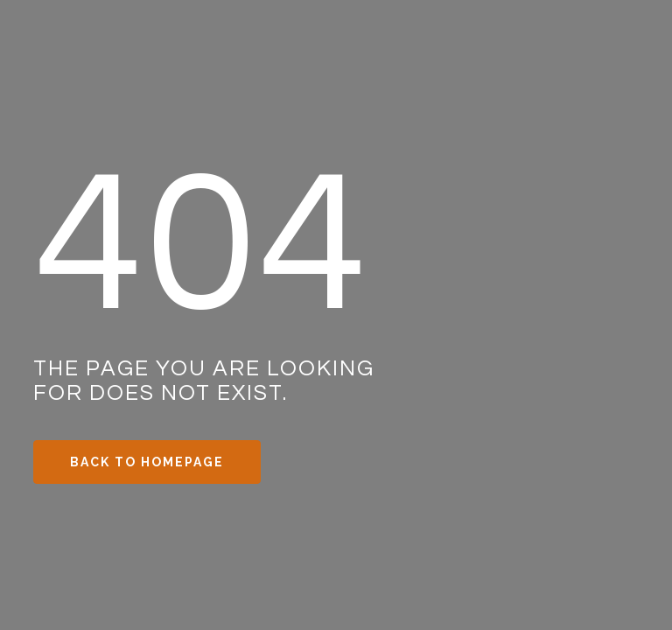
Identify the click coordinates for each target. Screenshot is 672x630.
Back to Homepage (147, 462)
